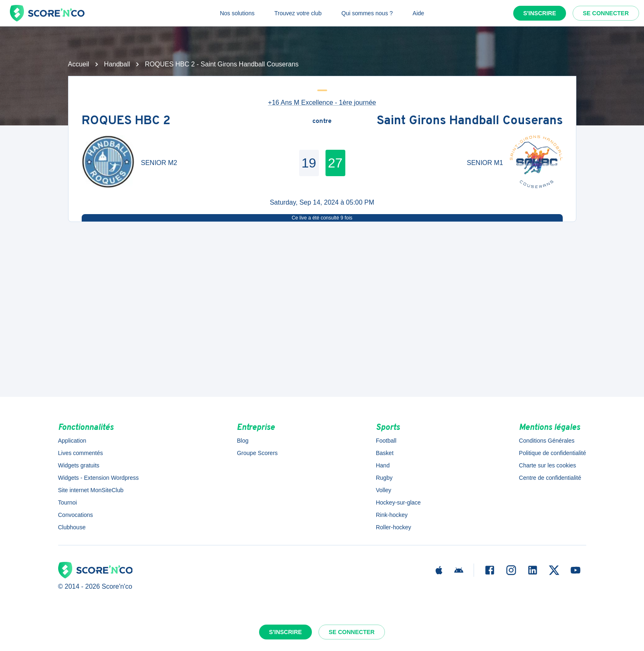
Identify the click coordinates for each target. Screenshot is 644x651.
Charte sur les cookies (548, 465)
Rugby (384, 478)
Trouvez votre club (298, 13)
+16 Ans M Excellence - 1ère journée (322, 103)
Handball (117, 64)
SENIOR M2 (159, 163)
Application (72, 441)
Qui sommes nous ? (367, 13)
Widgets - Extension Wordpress (99, 478)
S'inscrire (540, 13)
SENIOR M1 (485, 163)
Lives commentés (81, 453)
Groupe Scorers (257, 453)
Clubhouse (72, 527)
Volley (383, 490)
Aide (418, 13)
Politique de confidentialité (553, 453)
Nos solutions (237, 13)
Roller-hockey (394, 527)
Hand (383, 465)
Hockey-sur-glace (398, 502)
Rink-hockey (392, 515)
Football (386, 441)
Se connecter (606, 13)
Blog (243, 441)
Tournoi (68, 502)
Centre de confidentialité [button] (550, 478)
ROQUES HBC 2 (126, 121)
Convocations (76, 515)
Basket (385, 453)
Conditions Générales (547, 441)
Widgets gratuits (79, 465)
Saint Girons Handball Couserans (470, 121)
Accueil (79, 64)
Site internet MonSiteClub (91, 490)
